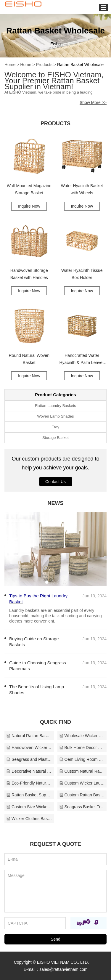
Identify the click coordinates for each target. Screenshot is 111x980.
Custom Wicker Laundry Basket (82, 783)
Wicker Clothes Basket (29, 819)
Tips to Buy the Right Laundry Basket (38, 599)
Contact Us (55, 482)
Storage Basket (55, 438)
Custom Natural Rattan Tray (82, 771)
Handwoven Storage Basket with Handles (29, 274)
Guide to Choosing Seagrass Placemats (38, 666)
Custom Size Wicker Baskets (29, 807)
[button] (47, 582)
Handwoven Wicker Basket (29, 748)
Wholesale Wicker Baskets (82, 736)
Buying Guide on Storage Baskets (34, 642)
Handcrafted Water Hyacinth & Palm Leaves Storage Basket (82, 360)
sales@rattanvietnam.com (63, 969)
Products (44, 65)
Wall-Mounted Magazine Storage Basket (29, 189)
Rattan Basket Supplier (29, 795)
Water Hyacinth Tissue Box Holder (82, 274)
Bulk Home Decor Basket (82, 748)
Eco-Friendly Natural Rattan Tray (29, 783)
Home (10, 65)
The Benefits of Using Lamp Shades (37, 690)
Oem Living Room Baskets (82, 759)
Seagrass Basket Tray (82, 807)
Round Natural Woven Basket (29, 359)
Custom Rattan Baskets (82, 795)
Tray (56, 427)
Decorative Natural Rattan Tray (29, 771)
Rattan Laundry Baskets (55, 406)
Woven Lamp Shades (55, 416)
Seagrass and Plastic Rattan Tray (29, 759)
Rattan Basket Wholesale (80, 65)
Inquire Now (29, 206)
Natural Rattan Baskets (29, 736)
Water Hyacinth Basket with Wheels (82, 189)
